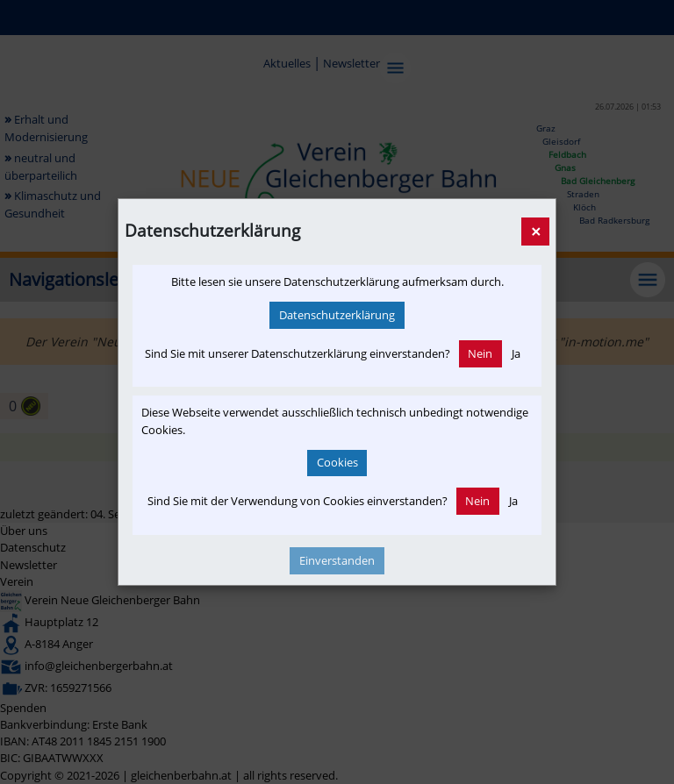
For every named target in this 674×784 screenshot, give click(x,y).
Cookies (337, 462)
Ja (516, 353)
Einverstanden (337, 560)
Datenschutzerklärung (337, 315)
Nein (480, 353)
